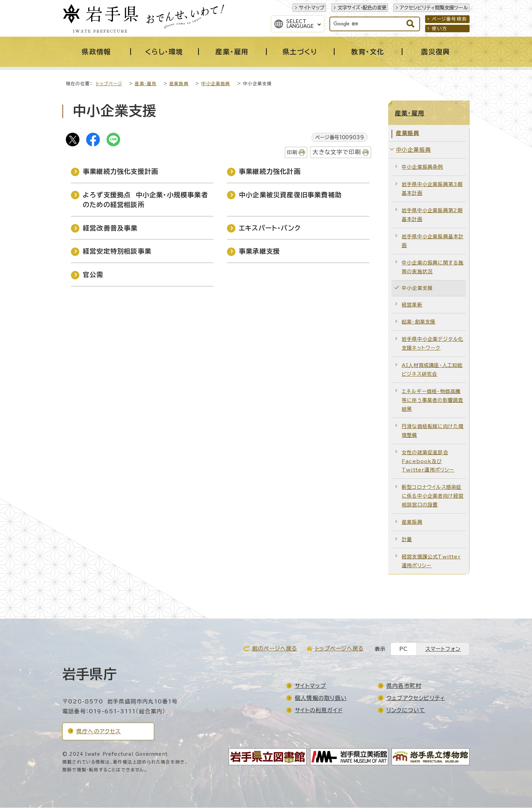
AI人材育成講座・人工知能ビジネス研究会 (432, 370)
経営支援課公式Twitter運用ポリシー (431, 561)
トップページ (109, 84)
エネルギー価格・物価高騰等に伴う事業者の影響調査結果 (432, 400)
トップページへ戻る (339, 649)
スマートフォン (443, 649)
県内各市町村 (404, 686)
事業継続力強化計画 (270, 172)
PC (404, 649)
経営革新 (412, 305)
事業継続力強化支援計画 (120, 172)
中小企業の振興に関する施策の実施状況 (433, 267)
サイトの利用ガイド (319, 711)
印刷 (292, 153)
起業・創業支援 (419, 322)
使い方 (440, 29)
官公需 (93, 275)
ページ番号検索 (449, 19)
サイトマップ (312, 8)
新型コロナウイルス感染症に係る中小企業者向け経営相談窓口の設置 (433, 496)
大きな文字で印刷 (337, 152)
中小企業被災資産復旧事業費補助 (290, 195)
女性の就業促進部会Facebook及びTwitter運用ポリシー (428, 462)
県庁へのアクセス (99, 732)
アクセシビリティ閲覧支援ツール (434, 8)
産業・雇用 (146, 84)
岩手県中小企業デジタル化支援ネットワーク (432, 344)
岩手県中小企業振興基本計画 (433, 241)
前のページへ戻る (275, 649)
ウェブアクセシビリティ (416, 698)
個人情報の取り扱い (321, 698)
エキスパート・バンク (270, 228)
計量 (407, 540)
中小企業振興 (216, 84)
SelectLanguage (300, 24)
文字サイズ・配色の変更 (362, 8)
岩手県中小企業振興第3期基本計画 (432, 189)
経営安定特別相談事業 (117, 251)
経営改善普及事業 (110, 228)
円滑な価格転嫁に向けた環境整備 (433, 431)
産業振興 (179, 84)
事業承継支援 (259, 251)
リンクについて (406, 711)
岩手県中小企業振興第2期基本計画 (432, 215)
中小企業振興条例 (422, 167)
